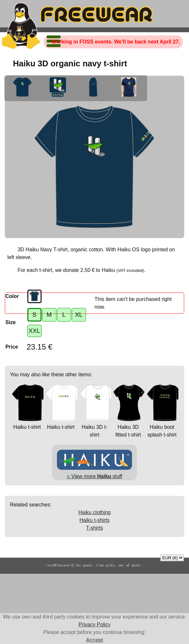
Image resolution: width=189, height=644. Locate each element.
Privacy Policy (95, 625)
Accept (94, 640)
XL (79, 315)
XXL (34, 331)
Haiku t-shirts (94, 520)
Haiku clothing (94, 512)
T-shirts (94, 528)
